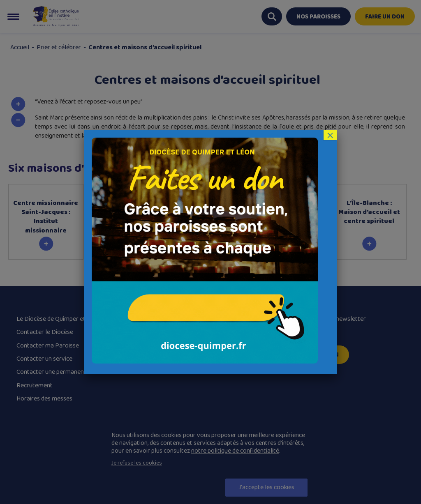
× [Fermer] (330, 135)
